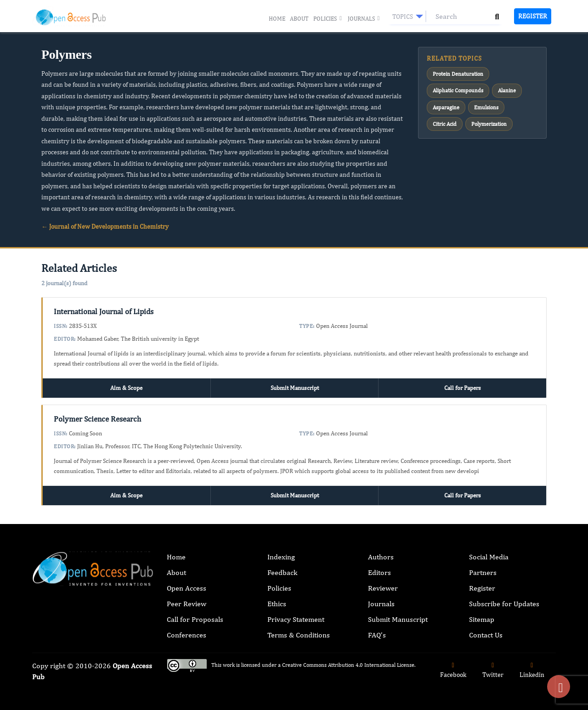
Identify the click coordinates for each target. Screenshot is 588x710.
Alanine (507, 90)
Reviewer (383, 588)
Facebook (453, 670)
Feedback (282, 572)
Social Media (489, 557)
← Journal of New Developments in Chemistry (105, 226)
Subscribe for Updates (504, 604)
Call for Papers (463, 388)
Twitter (493, 670)
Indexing (281, 557)
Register (533, 16)
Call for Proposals (195, 619)
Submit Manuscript (295, 388)
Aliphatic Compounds (458, 90)
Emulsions (486, 107)
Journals (364, 19)
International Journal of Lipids (104, 311)
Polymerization (489, 124)
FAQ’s (377, 635)
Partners (483, 572)
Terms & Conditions (299, 635)
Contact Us (486, 635)
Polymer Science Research (97, 419)
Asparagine (446, 107)
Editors (379, 572)
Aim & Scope (126, 388)
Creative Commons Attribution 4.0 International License (348, 665)
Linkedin (532, 670)
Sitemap (482, 619)
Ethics (277, 604)
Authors (381, 557)
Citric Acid (445, 124)
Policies (328, 19)
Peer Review (187, 604)
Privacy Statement (296, 619)
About (299, 19)
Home (277, 19)
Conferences (187, 635)
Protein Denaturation (458, 74)
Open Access (187, 588)
